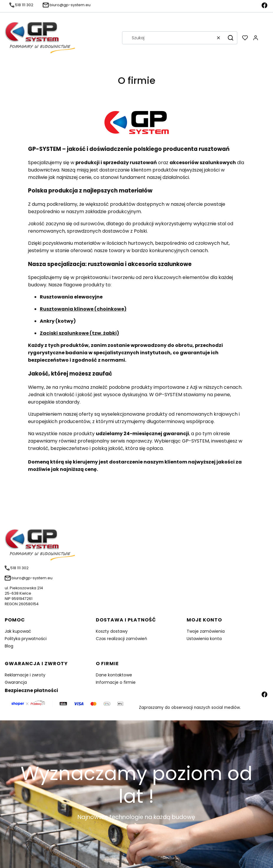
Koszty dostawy (112, 631)
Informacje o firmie (116, 682)
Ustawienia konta (204, 639)
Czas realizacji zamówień (121, 639)
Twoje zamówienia (206, 631)
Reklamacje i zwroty (25, 675)
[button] (231, 38)
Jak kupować (18, 631)
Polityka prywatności (26, 639)
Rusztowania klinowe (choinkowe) (83, 309)
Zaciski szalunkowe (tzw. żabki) (79, 333)
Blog (9, 646)
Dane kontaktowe (114, 675)
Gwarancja (16, 682)
